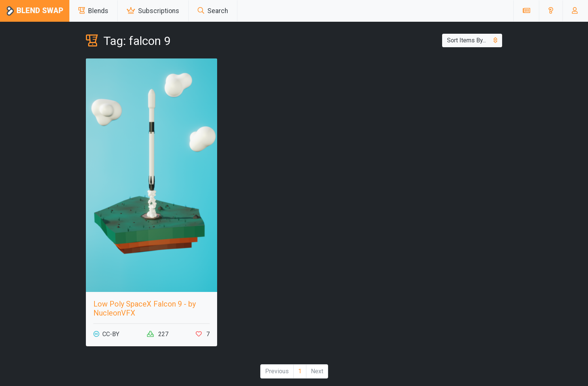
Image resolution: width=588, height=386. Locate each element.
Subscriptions (153, 11)
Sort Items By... (472, 40)
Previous (277, 371)
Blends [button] (93, 11)
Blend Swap (35, 11)
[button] (551, 11)
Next (317, 371)
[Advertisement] (436, 111)
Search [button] (213, 11)
